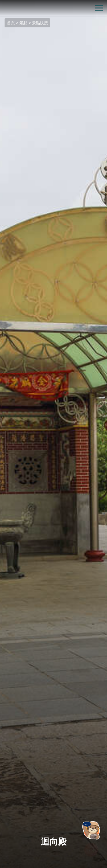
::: (2, 3)
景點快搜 (40, 23)
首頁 (11, 23)
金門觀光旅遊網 (54, 8)
